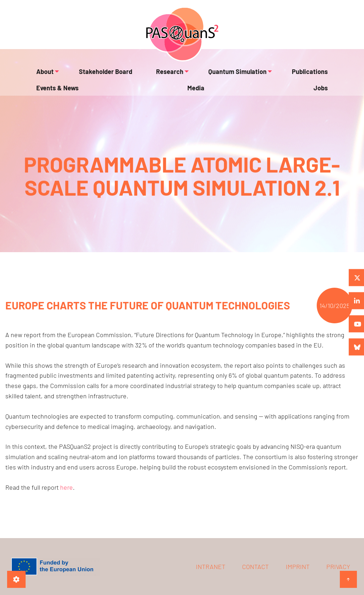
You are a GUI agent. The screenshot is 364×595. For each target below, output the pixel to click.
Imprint (298, 567)
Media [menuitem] (43, 103)
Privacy (338, 567)
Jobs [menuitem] (322, 103)
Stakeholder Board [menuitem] (93, 75)
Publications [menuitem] (260, 75)
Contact (255, 567)
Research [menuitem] (142, 75)
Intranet (211, 567)
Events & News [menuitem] (308, 75)
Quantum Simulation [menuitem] (199, 75)
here (66, 487)
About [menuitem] (43, 75)
